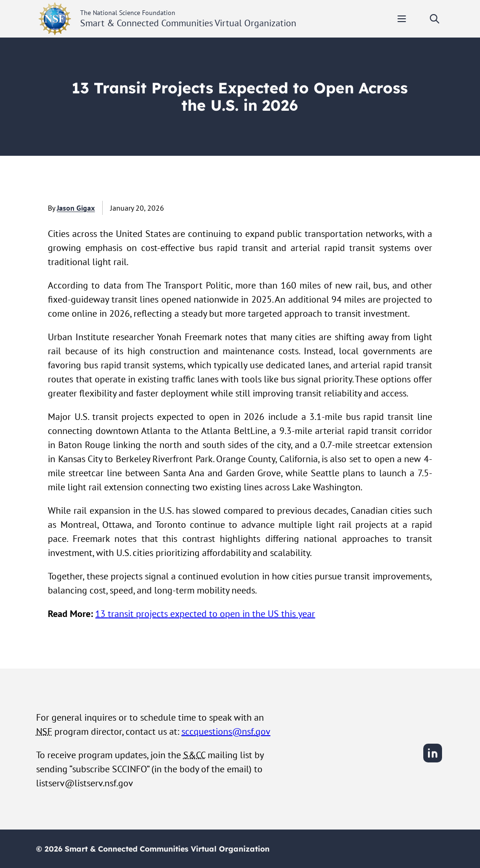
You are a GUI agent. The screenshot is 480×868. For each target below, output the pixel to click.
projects (152, 614)
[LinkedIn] (433, 761)
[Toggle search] (435, 19)
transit (121, 614)
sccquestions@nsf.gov (226, 731)
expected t (190, 614)
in (246, 614)
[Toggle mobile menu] (402, 19)
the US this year (282, 614)
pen (232, 614)
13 (101, 614)
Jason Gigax (76, 208)
